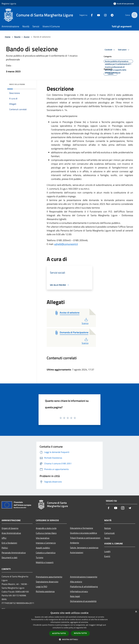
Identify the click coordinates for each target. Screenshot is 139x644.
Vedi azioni (124, 50)
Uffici (4, 538)
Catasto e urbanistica (46, 553)
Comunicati (109, 533)
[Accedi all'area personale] (124, 4)
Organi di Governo (10, 528)
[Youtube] (96, 15)
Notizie (108, 528)
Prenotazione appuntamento (49, 577)
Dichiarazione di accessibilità (83, 601)
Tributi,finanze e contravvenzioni (85, 538)
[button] (69, 639)
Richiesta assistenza (45, 591)
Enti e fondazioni (9, 543)
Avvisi (27, 37)
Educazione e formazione (82, 528)
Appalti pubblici (43, 548)
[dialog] (69, 626)
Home (8, 37)
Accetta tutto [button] (59, 633)
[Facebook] (90, 15)
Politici (5, 548)
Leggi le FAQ (42, 586)
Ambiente (75, 543)
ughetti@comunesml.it (66, 244)
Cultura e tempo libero (46, 533)
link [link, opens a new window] (85, 628)
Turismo (40, 557)
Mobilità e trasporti (45, 562)
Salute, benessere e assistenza (84, 548)
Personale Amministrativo (14, 553)
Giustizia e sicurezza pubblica (83, 533)
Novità (17, 37)
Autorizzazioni (77, 552)
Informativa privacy (79, 591)
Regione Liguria (9, 4)
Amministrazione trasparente (84, 577)
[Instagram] (103, 15)
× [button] (136, 612)
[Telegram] (110, 15)
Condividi (110, 50)
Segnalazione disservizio (47, 582)
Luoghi (107, 551)
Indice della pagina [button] (17, 84)
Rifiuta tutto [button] (80, 633)
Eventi (107, 556)
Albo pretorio (76, 582)
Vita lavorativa (43, 538)
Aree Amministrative (11, 533)
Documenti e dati (10, 557)
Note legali (75, 596)
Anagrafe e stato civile (46, 528)
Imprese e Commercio (46, 543)
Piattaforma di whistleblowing (84, 586)
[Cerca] (134, 15)
